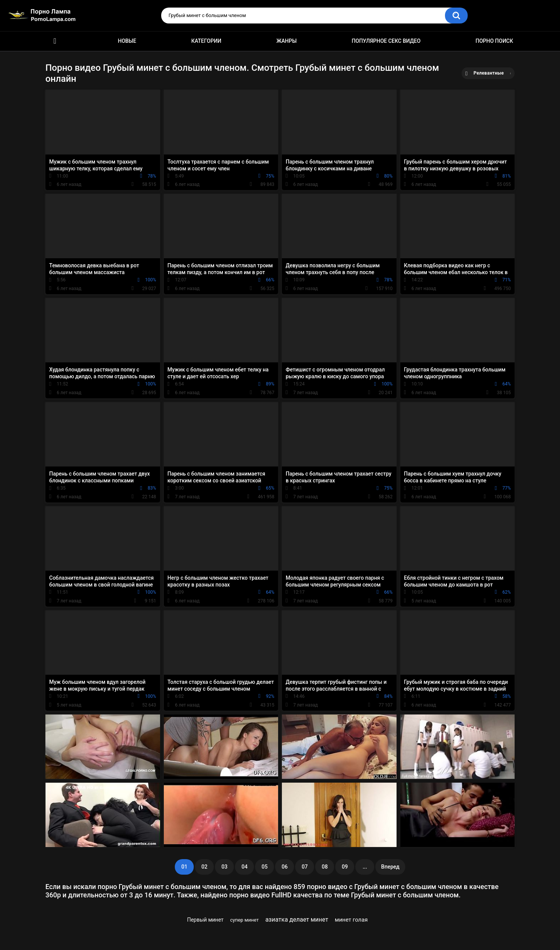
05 (264, 867)
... (365, 867)
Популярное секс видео (386, 41)
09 (345, 867)
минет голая (351, 920)
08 (325, 867)
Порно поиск (494, 41)
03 (224, 867)
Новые (127, 41)
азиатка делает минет (297, 920)
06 (285, 867)
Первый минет (205, 920)
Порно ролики (55, 41)
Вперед (390, 867)
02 (204, 867)
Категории (206, 41)
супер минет (244, 920)
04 (244, 867)
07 (305, 867)
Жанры (286, 41)
